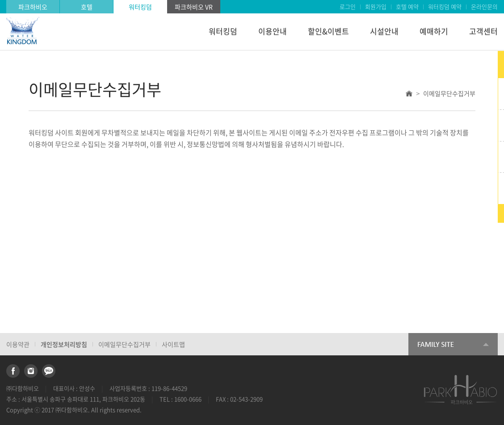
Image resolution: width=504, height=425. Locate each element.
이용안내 (273, 31)
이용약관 (18, 344)
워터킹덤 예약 (445, 6)
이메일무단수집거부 (124, 344)
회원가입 (376, 6)
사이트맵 (173, 344)
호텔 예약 (407, 6)
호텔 (87, 7)
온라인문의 (484, 6)
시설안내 (384, 31)
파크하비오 (33, 7)
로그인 (348, 6)
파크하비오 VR (194, 7)
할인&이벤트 (328, 31)
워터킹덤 (140, 7)
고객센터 (483, 31)
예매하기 (434, 31)
